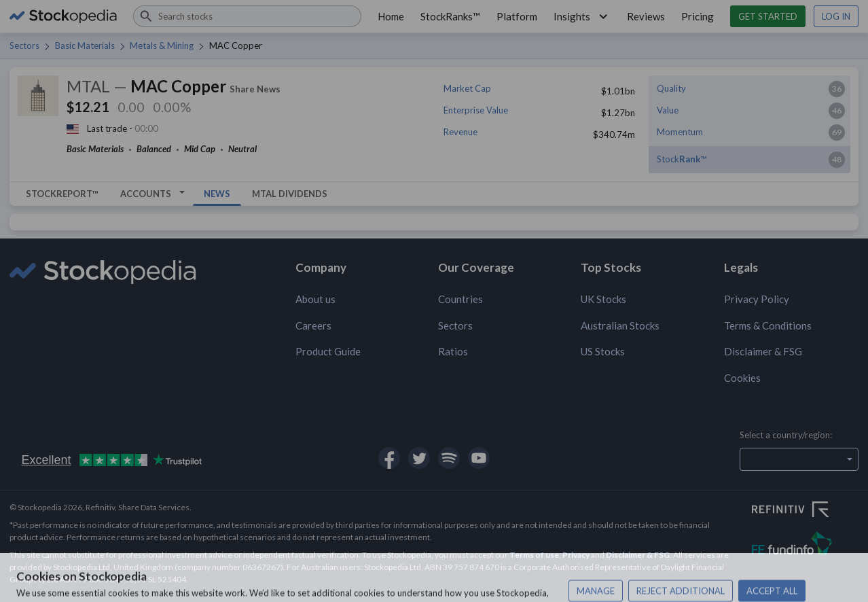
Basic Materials (85, 46)
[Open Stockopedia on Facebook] (389, 458)
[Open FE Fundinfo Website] (805, 545)
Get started (768, 16)
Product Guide (328, 351)
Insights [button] (582, 17)
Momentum (680, 132)
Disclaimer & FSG (763, 351)
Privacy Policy (757, 299)
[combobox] (247, 16)
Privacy (576, 555)
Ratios (453, 351)
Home (391, 16)
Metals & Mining (162, 46)
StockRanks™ (450, 16)
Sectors (24, 46)
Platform (517, 16)
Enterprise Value (476, 110)
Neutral (242, 149)
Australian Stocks (620, 325)
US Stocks (603, 351)
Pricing (698, 16)
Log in (836, 16)
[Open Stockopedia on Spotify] (449, 458)
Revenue (460, 132)
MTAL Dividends (290, 194)
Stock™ (682, 159)
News (217, 194)
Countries (460, 299)
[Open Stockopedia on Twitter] (419, 458)
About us (315, 299)
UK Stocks (603, 299)
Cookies (742, 378)
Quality (671, 88)
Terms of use (534, 555)
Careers (313, 325)
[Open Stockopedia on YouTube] (479, 458)
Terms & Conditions (768, 325)
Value (668, 110)
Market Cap (467, 88)
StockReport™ (62, 194)
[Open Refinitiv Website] (805, 511)
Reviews (646, 16)
